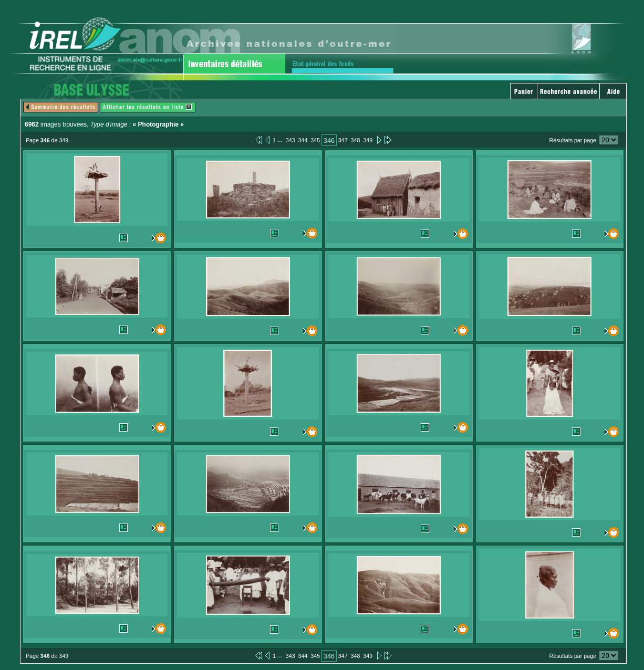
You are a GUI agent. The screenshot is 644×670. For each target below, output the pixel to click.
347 (343, 140)
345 (315, 140)
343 (290, 140)
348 (356, 140)
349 (368, 140)
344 (303, 140)
